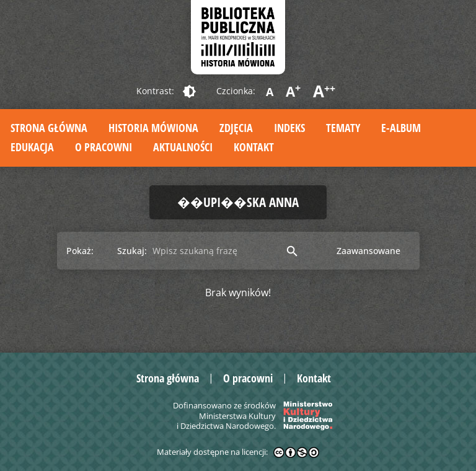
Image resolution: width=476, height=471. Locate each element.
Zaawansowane (368, 251)
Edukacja (32, 147)
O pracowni (104, 147)
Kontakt (254, 147)
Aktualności (183, 147)
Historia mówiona (153, 128)
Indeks (289, 128)
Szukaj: (132, 251)
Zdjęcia (236, 128)
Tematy (343, 128)
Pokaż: (80, 251)
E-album (401, 128)
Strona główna (49, 128)
